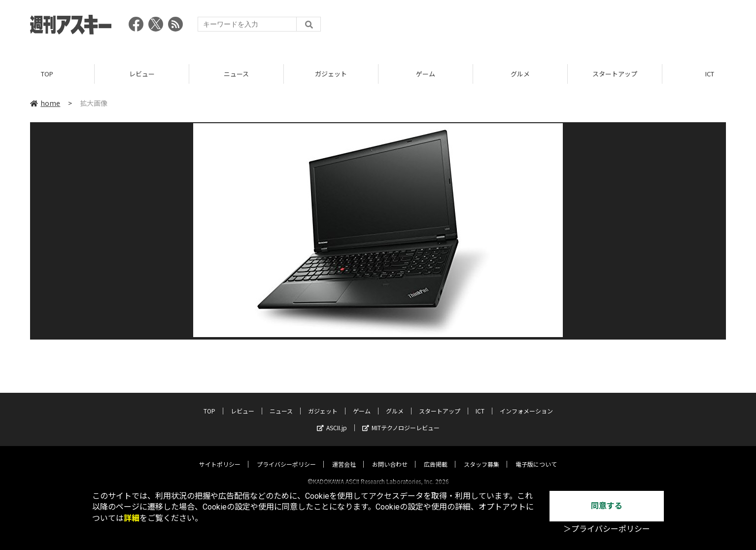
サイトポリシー (220, 455)
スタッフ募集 (481, 455)
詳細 (132, 518)
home (45, 103)
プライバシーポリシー (286, 455)
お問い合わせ (390, 455)
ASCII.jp (332, 419)
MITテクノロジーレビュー (401, 419)
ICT (480, 402)
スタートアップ (615, 74)
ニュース (236, 74)
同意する (607, 506)
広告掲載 (436, 455)
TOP (47, 74)
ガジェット (331, 74)
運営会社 (344, 455)
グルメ (520, 74)
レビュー (142, 74)
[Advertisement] (547, 27)
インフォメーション (526, 402)
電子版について (536, 455)
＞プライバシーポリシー (607, 529)
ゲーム (426, 74)
